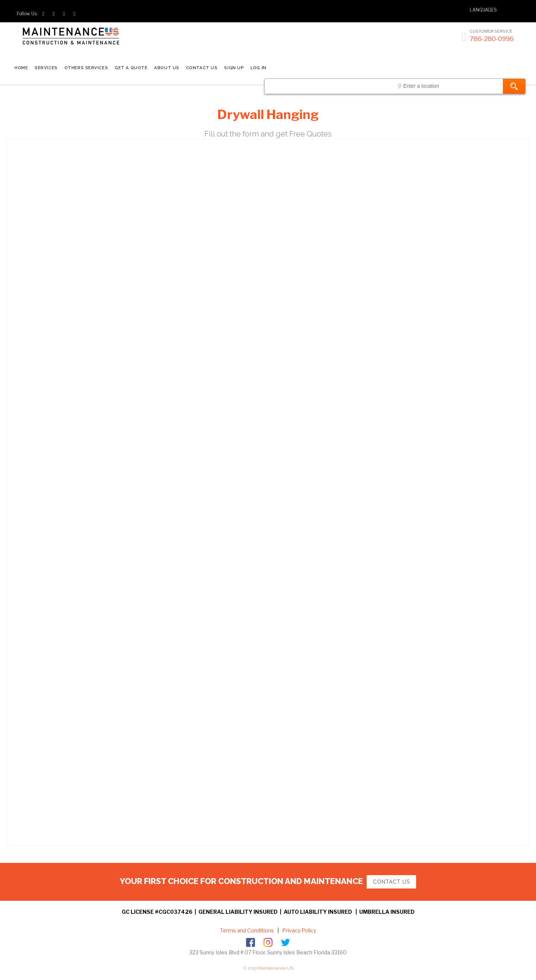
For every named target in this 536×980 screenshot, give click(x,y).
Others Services (86, 68)
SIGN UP (234, 68)
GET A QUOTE (131, 68)
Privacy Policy (299, 930)
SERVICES (46, 68)
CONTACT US (202, 68)
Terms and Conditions (247, 930)
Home (21, 68)
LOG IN (258, 68)
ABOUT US (167, 68)
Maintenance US (275, 968)
